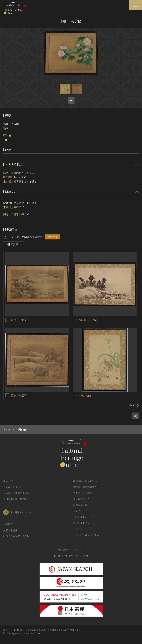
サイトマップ (80, 529)
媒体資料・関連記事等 (85, 481)
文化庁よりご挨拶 (82, 493)
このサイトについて (84, 517)
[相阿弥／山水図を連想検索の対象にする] (75, 320)
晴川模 (7, 135)
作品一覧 (8, 481)
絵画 (6, 128)
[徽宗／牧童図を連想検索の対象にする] (7, 395)
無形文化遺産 (10, 530)
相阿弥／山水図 (88, 320)
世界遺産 (8, 524)
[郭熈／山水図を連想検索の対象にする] (7, 320)
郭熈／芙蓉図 (11, 173)
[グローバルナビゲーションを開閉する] (136, 5)
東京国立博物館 (12, 181)
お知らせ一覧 (80, 505)
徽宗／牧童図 (19, 395)
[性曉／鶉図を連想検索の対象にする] (75, 395)
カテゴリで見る (12, 487)
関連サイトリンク (82, 523)
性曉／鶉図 (85, 395)
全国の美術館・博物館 (15, 499)
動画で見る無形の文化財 (16, 536)
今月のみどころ (81, 499)
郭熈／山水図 (19, 320)
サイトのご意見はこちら (86, 535)
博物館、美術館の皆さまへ (87, 487)
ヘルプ (76, 511)
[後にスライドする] (134, 405)
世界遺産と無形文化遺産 (16, 493)
